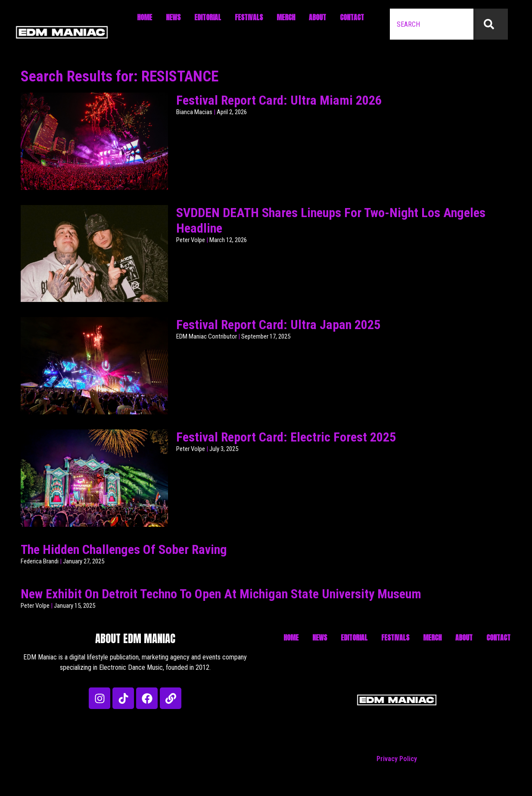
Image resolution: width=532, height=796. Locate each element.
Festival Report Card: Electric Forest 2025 (286, 437)
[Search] (491, 24)
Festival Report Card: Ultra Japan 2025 (278, 325)
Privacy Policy (397, 759)
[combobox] (432, 24)
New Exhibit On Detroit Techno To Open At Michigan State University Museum (221, 594)
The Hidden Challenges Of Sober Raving (124, 549)
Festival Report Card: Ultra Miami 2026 (279, 100)
